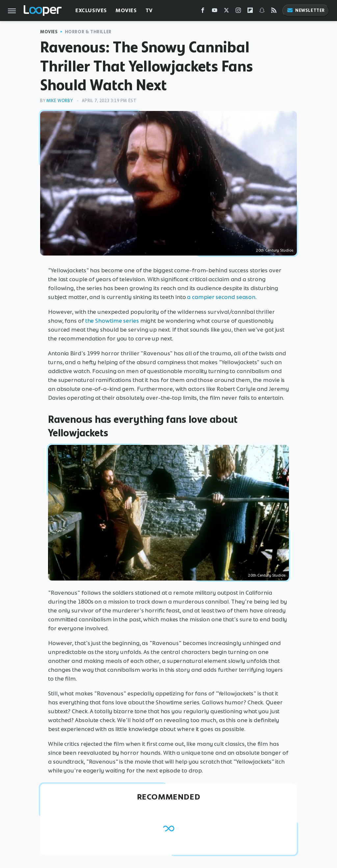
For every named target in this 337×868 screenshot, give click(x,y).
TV (149, 10)
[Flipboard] (250, 12)
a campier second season (221, 297)
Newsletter (306, 10)
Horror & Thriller (88, 32)
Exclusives (91, 10)
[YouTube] (215, 12)
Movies (126, 10)
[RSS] (274, 12)
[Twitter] (226, 12)
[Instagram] (238, 12)
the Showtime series (112, 321)
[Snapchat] (262, 12)
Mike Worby (60, 101)
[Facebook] (203, 12)
